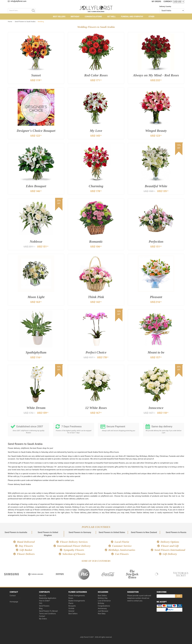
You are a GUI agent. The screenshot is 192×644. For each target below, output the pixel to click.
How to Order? (45, 601)
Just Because (103, 611)
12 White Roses (96, 408)
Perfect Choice (96, 352)
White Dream (36, 408)
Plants (71, 603)
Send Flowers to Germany (80, 532)
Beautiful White (156, 186)
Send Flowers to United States (112, 532)
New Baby (102, 614)
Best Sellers (59, 17)
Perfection (156, 241)
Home (10, 22)
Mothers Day (103, 598)
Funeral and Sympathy (132, 17)
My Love (96, 131)
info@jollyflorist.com (17, 1)
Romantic (96, 241)
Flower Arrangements (77, 596)
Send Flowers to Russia (176, 532)
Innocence (156, 408)
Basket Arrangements (77, 601)
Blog (41, 608)
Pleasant (156, 297)
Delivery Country (165, 6)
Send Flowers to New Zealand (144, 532)
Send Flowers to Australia (16, 532)
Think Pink (96, 297)
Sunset (36, 75)
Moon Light (36, 297)
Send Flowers (44, 606)
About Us (43, 596)
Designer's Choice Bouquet (36, 131)
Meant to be (156, 352)
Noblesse (36, 241)
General (71, 611)
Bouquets (72, 606)
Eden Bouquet (36, 186)
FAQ (41, 603)
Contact (13, 596)
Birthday (75, 17)
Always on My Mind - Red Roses (156, 75)
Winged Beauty (156, 131)
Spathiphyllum (36, 352)
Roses (71, 598)
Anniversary (102, 608)
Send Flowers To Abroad (48, 611)
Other (151, 17)
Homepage (14, 602)
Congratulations (93, 17)
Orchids (71, 608)
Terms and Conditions (47, 614)
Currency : (168, 1)
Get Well (111, 17)
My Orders (156, 1)
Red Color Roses (96, 75)
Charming (96, 186)
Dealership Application (48, 598)
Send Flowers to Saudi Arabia (25, 22)
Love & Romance (104, 601)
